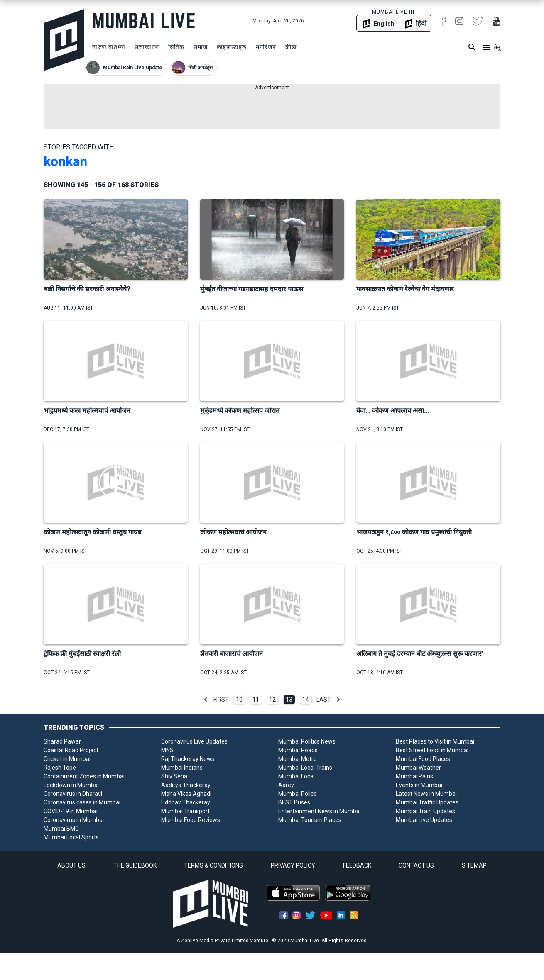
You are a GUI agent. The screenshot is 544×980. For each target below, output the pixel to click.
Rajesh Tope (60, 768)
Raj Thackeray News (188, 759)
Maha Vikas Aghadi (186, 794)
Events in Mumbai (419, 785)
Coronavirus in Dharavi (73, 794)
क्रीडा (291, 47)
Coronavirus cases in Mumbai (82, 802)
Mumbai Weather (418, 768)
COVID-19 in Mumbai (71, 811)
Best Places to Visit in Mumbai (435, 741)
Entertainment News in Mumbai (320, 811)
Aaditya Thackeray (186, 785)
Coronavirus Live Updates (194, 741)
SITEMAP (474, 865)
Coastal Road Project (71, 750)
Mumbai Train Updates (425, 811)
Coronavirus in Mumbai (74, 820)
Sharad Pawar (62, 741)
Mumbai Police (298, 794)
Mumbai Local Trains (305, 768)
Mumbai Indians (182, 768)
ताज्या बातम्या (109, 47)
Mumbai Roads (298, 750)
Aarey (286, 785)
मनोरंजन (266, 47)
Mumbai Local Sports (71, 837)
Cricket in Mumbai (67, 759)
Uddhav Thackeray (186, 802)
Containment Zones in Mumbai (84, 776)
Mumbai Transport (185, 811)
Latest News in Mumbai (426, 794)
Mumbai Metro (298, 759)
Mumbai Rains (414, 776)
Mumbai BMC (61, 829)
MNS (167, 750)
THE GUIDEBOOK (135, 865)
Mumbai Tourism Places (310, 820)
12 (272, 700)
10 (239, 700)
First (221, 700)
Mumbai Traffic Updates (427, 802)
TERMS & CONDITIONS (213, 865)
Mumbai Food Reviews (191, 820)
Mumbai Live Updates (424, 820)
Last (324, 700)
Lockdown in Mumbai (71, 785)
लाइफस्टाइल (232, 47)
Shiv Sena (174, 776)
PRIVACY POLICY (293, 865)
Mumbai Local (297, 776)
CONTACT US (416, 865)
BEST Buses (294, 802)
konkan (65, 161)
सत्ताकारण (147, 47)
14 (306, 700)
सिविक (176, 47)
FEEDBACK (357, 865)
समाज (201, 47)
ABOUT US (71, 865)
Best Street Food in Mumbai (432, 750)
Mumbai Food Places (423, 759)
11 (256, 700)
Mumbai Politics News (307, 741)
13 (289, 700)
